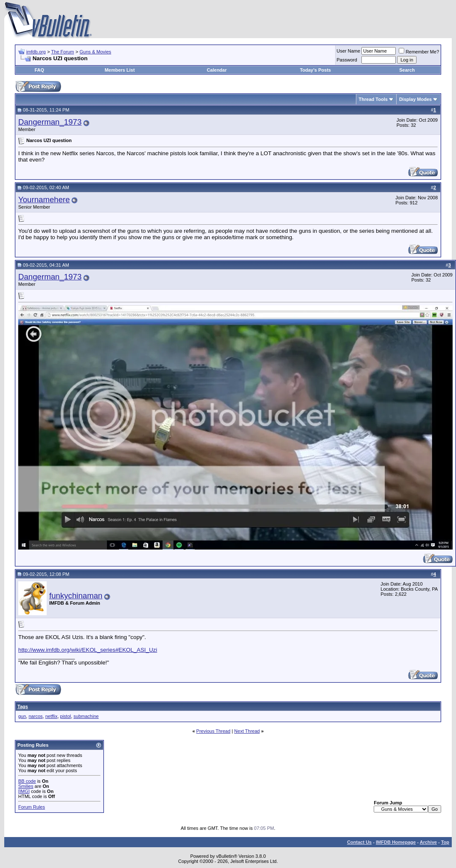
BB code (27, 781)
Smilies (26, 786)
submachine (86, 716)
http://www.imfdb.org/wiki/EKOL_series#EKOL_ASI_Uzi (88, 650)
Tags (23, 706)
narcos (35, 716)
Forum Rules (32, 807)
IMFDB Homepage (396, 842)
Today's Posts (315, 70)
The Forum (63, 52)
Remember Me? (419, 52)
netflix (52, 716)
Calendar (217, 70)
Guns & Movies (96, 52)
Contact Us (359, 842)
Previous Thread (214, 731)
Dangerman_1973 (50, 122)
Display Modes (415, 99)
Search (407, 70)
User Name (349, 51)
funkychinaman (76, 596)
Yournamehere (44, 200)
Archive (428, 842)
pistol (66, 716)
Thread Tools (373, 99)
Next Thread (247, 731)
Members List (120, 70)
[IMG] (24, 791)
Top (445, 842)
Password (347, 60)
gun (22, 716)
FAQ (39, 70)
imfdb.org (36, 52)
